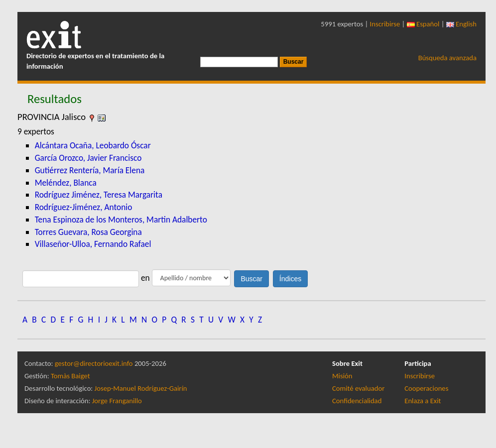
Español (423, 24)
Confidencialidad (357, 401)
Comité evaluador (358, 388)
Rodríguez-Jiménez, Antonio (84, 207)
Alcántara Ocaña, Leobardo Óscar (93, 145)
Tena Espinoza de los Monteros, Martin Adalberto (121, 220)
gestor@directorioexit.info (94, 363)
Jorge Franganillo (117, 401)
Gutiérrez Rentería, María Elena (90, 170)
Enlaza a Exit (423, 401)
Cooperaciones (426, 388)
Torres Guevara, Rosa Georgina (88, 232)
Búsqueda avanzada (447, 58)
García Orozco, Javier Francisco (88, 158)
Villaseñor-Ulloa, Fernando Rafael (93, 244)
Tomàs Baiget (70, 376)
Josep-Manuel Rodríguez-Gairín (141, 388)
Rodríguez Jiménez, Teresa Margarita (99, 195)
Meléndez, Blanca (66, 183)
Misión (342, 376)
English (461, 24)
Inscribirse (385, 24)
